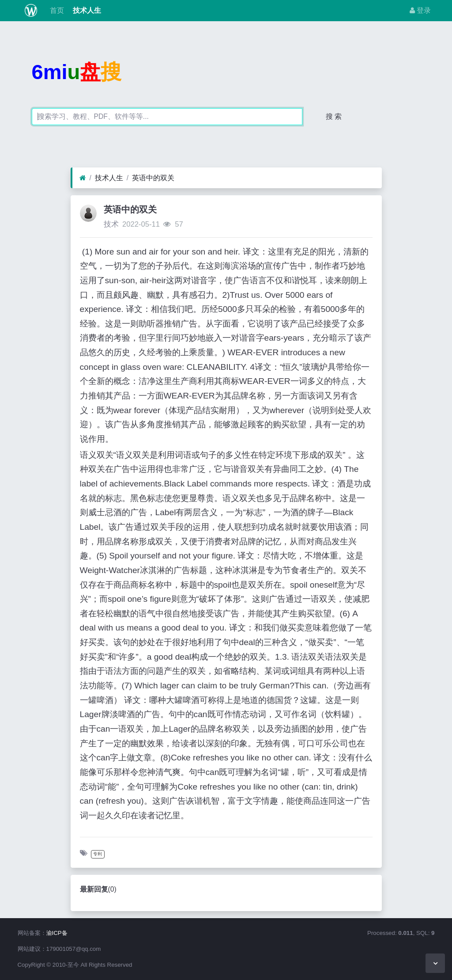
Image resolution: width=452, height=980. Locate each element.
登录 (420, 10)
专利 (98, 854)
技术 (111, 224)
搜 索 (334, 116)
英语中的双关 (153, 178)
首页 (56, 10)
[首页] (83, 178)
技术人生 (86, 10)
